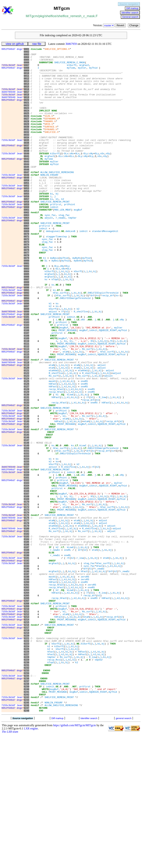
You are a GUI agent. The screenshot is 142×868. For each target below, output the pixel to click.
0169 (26, 589)
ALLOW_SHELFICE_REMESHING (57, 197)
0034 (26, 156)
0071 (26, 274)
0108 (26, 393)
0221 (26, 757)
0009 (26, 75)
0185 (26, 641)
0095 (26, 352)
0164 (26, 573)
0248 (26, 843)
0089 (26, 332)
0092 (26, 342)
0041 (26, 178)
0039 (26, 172)
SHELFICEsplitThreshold (103, 342)
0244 (26, 831)
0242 (26, 824)
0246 (26, 837)
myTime (71, 72)
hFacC (99, 670)
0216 (26, 741)
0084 (26, 316)
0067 (26, 262)
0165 (26, 577)
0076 (26, 291)
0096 (26, 355)
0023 (26, 120)
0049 (26, 204)
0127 (26, 454)
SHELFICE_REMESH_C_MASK (70, 66)
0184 (26, 638)
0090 (26, 336)
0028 (26, 136)
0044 (26, 188)
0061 (26, 242)
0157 (26, 551)
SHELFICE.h (52, 149)
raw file (37, 44)
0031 (26, 146)
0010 (26, 78)
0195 (26, 673)
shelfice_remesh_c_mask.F (78, 16)
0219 (26, 750)
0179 (26, 622)
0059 (26, 236)
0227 (26, 776)
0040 (26, 175)
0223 (26, 763)
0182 (26, 631)
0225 (26, 769)
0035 (26, 159)
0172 (26, 599)
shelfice (51, 16)
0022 (26, 117)
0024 (26, 123)
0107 (26, 390)
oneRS (84, 448)
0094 (26, 348)
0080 (26, 303)
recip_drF (108, 345)
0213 (26, 731)
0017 (26, 101)
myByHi (77, 300)
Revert (120, 25)
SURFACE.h (51, 143)
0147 (26, 519)
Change (134, 25)
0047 (26, 197)
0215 (26, 737)
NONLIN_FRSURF (49, 201)
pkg (41, 16)
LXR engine (31, 861)
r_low (80, 660)
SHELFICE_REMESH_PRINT (55, 233)
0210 (26, 721)
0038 (26, 168)
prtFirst (56, 236)
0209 (26, 718)
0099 (26, 364)
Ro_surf (87, 409)
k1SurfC (72, 69)
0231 (26, 789)
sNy (91, 175)
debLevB (70, 268)
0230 (26, 786)
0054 (26, 220)
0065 (26, 255)
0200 (26, 689)
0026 (26, 130)
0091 (26, 339)
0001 (26, 49)
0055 (26, 223)
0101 (26, 371)
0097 (26, 358)
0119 (26, 429)
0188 (26, 651)
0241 (26, 821)
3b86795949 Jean (13, 101)
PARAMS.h (50, 136)
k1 (57, 229)
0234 (26, 798)
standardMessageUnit (105, 268)
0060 (26, 239)
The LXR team (10, 865)
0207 (26, 712)
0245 (26, 834)
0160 (26, 561)
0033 (26, 152)
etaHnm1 (54, 435)
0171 (26, 596)
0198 (26, 683)
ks (52, 229)
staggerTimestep (56, 274)
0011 (26, 82)
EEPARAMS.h (52, 133)
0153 (26, 538)
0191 (26, 660)
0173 (26, 602)
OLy (86, 175)
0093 (26, 345)
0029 (26, 139)
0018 (26, 104)
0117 (26, 422)
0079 (26, 300)
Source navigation (129, 4)
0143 (26, 506)
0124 (26, 445)
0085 (26, 319)
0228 (26, 779)
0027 (26, 133)
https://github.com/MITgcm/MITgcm (75, 858)
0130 (26, 464)
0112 (26, 406)
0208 (26, 715)
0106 (26, 387)
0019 (26, 107)
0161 (26, 564)
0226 (26, 773)
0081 (26, 307)
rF (63, 364)
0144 (26, 509)
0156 (26, 548)
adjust (49, 252)
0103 (26, 377)
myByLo (54, 300)
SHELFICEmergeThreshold (75, 348)
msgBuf (78, 242)
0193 (26, 667)
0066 (26, 258)
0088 (26, 329)
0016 (26, 98)
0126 (26, 451)
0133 (26, 474)
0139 (26, 493)
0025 (26, 127)
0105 (26, 384)
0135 (26, 480)
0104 (26, 381)
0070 (26, 271)
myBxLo (56, 303)
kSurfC (78, 316)
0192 (26, 663)
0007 (26, 69)
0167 (26, 583)
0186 (26, 644)
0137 (26, 487)
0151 (26, 532)
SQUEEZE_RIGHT (108, 387)
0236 (26, 805)
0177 (26, 615)
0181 (26, 628)
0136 (26, 483)
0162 (26, 567)
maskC (52, 448)
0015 (26, 94)
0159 (26, 557)
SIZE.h (49, 130)
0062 (26, 246)
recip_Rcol (54, 782)
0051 (26, 210)
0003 (26, 56)
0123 (26, 442)
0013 (26, 88)
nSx (102, 175)
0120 (26, 432)
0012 (26, 85)
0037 (26, 165)
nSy (108, 175)
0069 (26, 268)
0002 (26, 53)
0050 (26, 207)
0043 (26, 184)
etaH (65, 413)
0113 (26, 409)
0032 (26, 149)
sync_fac (50, 249)
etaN (51, 429)
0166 (26, 580)
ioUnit (54, 239)
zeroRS (85, 683)
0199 (26, 686)
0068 (26, 265)
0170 (26, 593)
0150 (26, 528)
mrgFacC (84, 69)
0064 (26, 252)
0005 (26, 62)
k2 (63, 229)
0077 (26, 294)
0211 (26, 724)
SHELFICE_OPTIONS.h (57, 49)
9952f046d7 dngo (13, 49)
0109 (26, 397)
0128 (26, 458)
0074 (26, 284)
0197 (26, 679)
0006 (26, 66)
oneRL (68, 651)
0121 (26, 435)
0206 (26, 708)
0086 (26, 323)
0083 (26, 313)
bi (52, 223)
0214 (26, 734)
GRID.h (49, 139)
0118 (26, 426)
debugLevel (53, 268)
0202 (26, 696)
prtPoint (70, 236)
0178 (26, 618)
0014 (26, 91)
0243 (26, 827)
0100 (26, 368)
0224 (26, 766)
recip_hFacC (56, 458)
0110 (26, 400)
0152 (26, 535)
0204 (26, 702)
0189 (26, 654)
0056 (26, 226)
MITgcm (32, 16)
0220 (26, 753)
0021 (26, 114)
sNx (72, 175)
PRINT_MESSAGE (68, 387)
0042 (26, 181)
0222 (26, 760)
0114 (26, 413)
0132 (26, 471)
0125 (26, 448)
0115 (26, 416)
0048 (26, 201)
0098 (26, 361)
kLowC (70, 464)
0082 (26, 310)
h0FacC (53, 451)
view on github (15, 44)
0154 (26, 541)
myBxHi (78, 303)
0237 (26, 808)
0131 (26, 467)
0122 (26, 438)
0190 (26, 657)
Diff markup (132, 8)
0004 (26, 59)
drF (92, 345)
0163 (26, 570)
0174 (26, 606)
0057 (26, 229)
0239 (26, 814)
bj (57, 223)
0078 (26, 297)
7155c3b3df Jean (13, 69)
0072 (26, 278)
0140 (26, 496)
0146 (26, 516)
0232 (26, 792)
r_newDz (61, 252)
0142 (26, 503)
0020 (26, 111)
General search (130, 17)
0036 (26, 162)
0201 (26, 692)
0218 (26, 747)
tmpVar (73, 252)
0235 (26, 802)
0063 (26, 249)
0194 (26, 670)
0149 (26, 525)
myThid (93, 72)
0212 (26, 728)
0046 (26, 194)
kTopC (55, 326)
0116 (26, 419)
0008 (26, 72)
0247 (26, 840)
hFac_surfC (60, 342)
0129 (26, 461)
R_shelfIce (81, 364)
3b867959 (71, 44)
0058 (26, 233)
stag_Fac (89, 667)
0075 (26, 287)
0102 (26, 374)
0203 (26, 699)
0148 (26, 522)
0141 (26, 499)
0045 (26, 191)
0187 (26, 647)
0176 (26, 612)
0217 (26, 744)
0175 (26, 609)
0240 (26, 818)
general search (124, 851)
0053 (26, 217)
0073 (26, 281)
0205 (26, 705)
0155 (26, 544)
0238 (26, 811)
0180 (26, 625)
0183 (26, 634)
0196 (26, 676)
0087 (26, 326)
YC (111, 400)
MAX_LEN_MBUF (63, 242)
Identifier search (130, 13)
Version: (104, 25)
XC (92, 400)
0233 (26, 795)
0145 (26, 512)
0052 (26, 213)
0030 (26, 143)
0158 (26, 554)
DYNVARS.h (51, 146)
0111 (26, 403)
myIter (82, 72)
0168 (26, 586)
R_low (102, 467)
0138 (26, 490)
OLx (66, 175)
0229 (26, 782)
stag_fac (64, 249)
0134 (26, 477)
